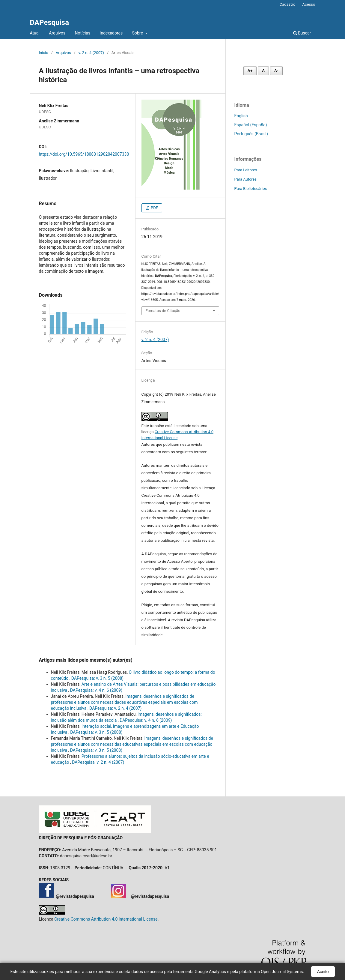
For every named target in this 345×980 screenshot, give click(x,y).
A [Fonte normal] (263, 71)
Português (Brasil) (251, 134)
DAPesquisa (50, 22)
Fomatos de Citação (163, 311)
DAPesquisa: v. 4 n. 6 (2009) (96, 690)
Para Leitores (246, 170)
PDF (154, 208)
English (241, 116)
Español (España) (251, 125)
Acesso (309, 4)
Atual (35, 33)
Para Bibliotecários (251, 189)
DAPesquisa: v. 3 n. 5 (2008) (97, 678)
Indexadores (111, 33)
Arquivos (57, 33)
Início (44, 53)
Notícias (83, 33)
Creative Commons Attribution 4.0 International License (106, 919)
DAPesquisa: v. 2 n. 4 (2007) (115, 708)
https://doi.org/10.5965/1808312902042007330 (84, 154)
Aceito (323, 972)
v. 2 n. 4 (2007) (91, 53)
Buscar (302, 33)
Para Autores (246, 179)
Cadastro (288, 4)
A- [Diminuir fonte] (276, 71)
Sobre (138, 33)
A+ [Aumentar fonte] (250, 71)
